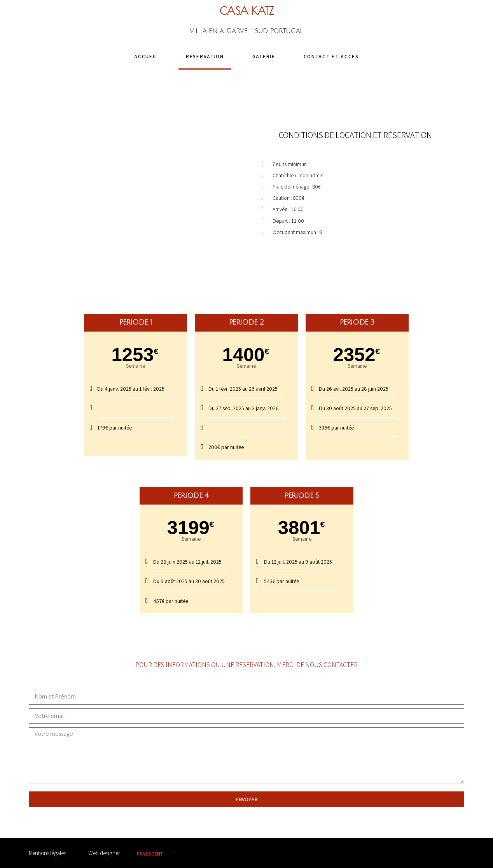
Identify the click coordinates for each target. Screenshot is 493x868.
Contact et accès (331, 57)
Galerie (264, 57)
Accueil (146, 57)
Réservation (205, 57)
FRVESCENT (150, 854)
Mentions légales (47, 853)
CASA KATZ (247, 11)
